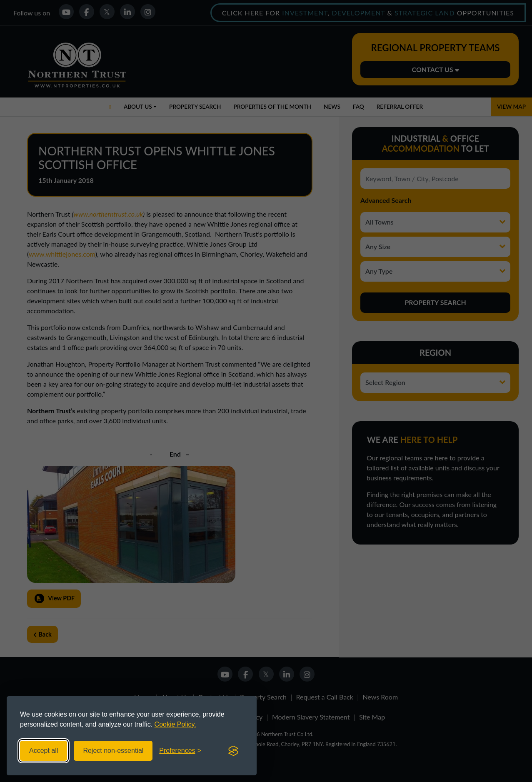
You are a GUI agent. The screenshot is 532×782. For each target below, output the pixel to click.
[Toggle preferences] (180, 751)
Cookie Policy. (175, 724)
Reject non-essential (113, 751)
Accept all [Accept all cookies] (44, 751)
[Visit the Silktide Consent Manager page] (233, 751)
